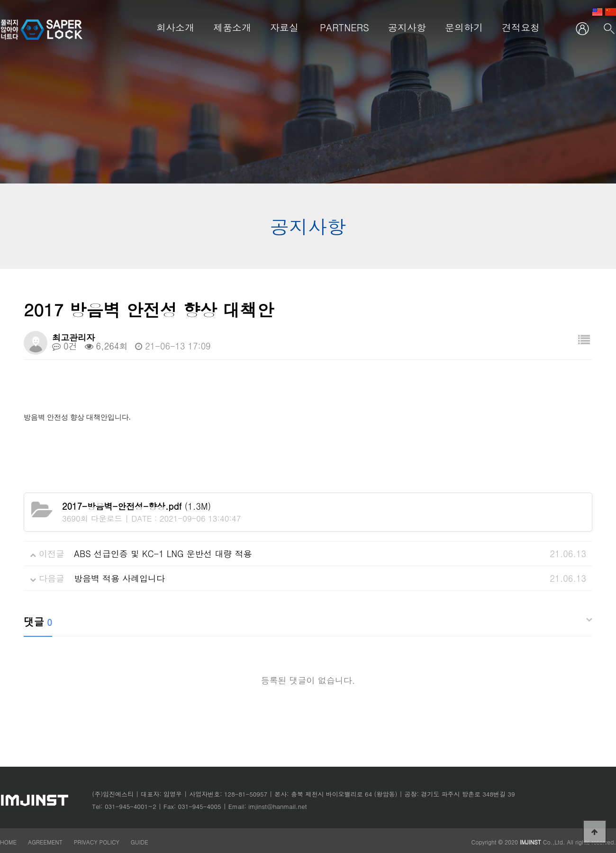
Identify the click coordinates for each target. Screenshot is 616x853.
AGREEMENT (45, 842)
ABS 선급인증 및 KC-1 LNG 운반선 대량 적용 (163, 554)
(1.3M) (136, 506)
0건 (65, 346)
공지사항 (407, 27)
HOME (8, 842)
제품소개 (232, 27)
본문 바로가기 (0, 0)
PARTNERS (344, 27)
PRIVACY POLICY (98, 842)
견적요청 (521, 27)
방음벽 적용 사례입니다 (119, 578)
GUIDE (140, 842)
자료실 (284, 27)
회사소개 (175, 27)
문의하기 (464, 27)
